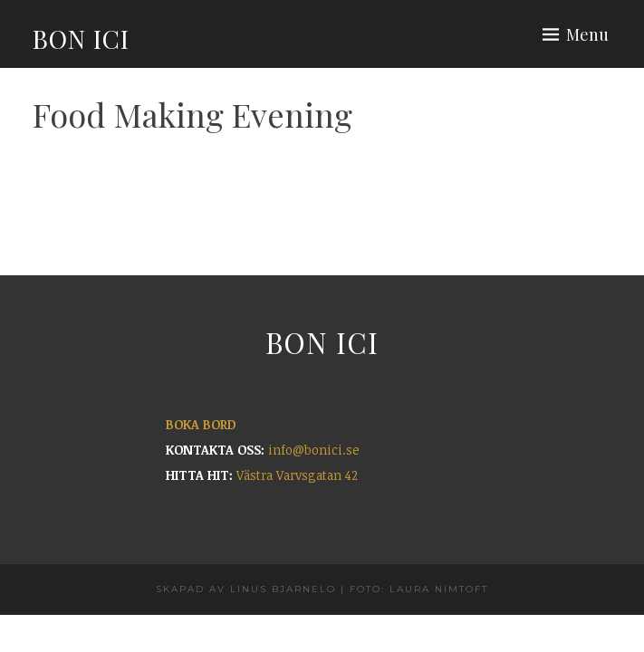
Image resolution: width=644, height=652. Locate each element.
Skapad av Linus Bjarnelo (246, 589)
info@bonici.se (314, 450)
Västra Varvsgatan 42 (297, 475)
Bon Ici (81, 38)
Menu (587, 34)
